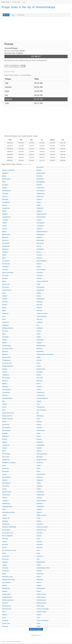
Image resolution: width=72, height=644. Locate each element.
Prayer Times (6, 2)
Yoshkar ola (6, 623)
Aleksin (4, 343)
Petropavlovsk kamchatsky (45, 354)
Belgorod (5, 381)
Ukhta (4, 311)
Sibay (38, 468)
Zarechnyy (5, 287)
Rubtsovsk (5, 436)
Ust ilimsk (5, 275)
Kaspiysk (5, 521)
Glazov (39, 202)
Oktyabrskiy (6, 246)
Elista (4, 334)
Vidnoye (5, 278)
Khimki (4, 422)
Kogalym (39, 211)
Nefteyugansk (41, 588)
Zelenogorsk (40, 287)
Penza (39, 384)
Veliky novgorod (42, 515)
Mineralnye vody (7, 577)
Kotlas (38, 565)
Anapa (4, 308)
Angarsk (39, 343)
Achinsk (5, 299)
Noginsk (5, 591)
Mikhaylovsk (40, 235)
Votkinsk (39, 498)
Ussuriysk (40, 273)
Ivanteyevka (6, 208)
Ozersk (39, 246)
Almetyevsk (40, 167)
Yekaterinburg (6, 346)
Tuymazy (5, 270)
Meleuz (4, 232)
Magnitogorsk (41, 562)
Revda (4, 255)
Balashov (5, 352)
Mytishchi (39, 237)
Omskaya (40, 322)
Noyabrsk (5, 603)
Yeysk (38, 623)
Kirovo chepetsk (7, 536)
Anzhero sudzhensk (8, 170)
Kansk (38, 419)
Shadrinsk (40, 480)
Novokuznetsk (41, 597)
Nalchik (4, 585)
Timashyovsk (41, 407)
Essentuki (5, 199)
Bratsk (39, 357)
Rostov (39, 436)
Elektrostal (40, 197)
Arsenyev (39, 302)
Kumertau (5, 220)
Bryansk (39, 360)
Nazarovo (5, 240)
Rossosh (39, 255)
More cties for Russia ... (36, 629)
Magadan (5, 562)
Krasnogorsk (6, 530)
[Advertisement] (36, 29)
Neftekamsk (6, 588)
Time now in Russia (9, 72)
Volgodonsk (40, 507)
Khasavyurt (40, 416)
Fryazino (39, 199)
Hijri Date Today (16, 2)
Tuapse (39, 401)
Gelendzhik (40, 492)
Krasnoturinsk (41, 217)
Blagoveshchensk (8, 366)
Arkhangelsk (40, 299)
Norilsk (39, 591)
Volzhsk (39, 278)
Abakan (4, 296)
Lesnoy (4, 226)
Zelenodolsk (40, 445)
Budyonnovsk (41, 369)
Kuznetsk (5, 545)
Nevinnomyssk (7, 609)
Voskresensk (6, 504)
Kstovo (39, 366)
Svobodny (40, 442)
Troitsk (39, 390)
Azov (4, 293)
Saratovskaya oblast (43, 568)
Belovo (4, 176)
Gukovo (5, 205)
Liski (38, 559)
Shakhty (5, 480)
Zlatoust (5, 442)
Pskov (38, 363)
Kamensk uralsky (42, 527)
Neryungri (5, 568)
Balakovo (5, 354)
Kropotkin (40, 533)
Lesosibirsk (40, 226)
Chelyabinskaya (7, 398)
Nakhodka (40, 580)
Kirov (38, 550)
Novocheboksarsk (42, 398)
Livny (38, 618)
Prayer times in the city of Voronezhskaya (28, 7)
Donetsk (5, 197)
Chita (4, 410)
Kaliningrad (6, 524)
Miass (4, 574)
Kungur (39, 220)
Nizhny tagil (40, 606)
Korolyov (39, 542)
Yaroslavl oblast (42, 612)
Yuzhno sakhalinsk (42, 621)
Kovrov (4, 547)
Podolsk (5, 369)
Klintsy (4, 211)
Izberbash (40, 328)
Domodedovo (6, 428)
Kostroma (40, 545)
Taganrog (5, 387)
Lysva (4, 618)
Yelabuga (5, 626)
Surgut (39, 466)
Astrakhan (5, 337)
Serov (38, 471)
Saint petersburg (42, 454)
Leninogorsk (40, 223)
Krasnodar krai (41, 530)
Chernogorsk (41, 191)
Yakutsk (5, 615)
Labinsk (5, 223)
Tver (4, 401)
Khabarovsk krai (7, 416)
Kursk (38, 539)
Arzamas (5, 302)
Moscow (39, 571)
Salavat (39, 451)
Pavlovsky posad (7, 349)
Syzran (4, 474)
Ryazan (39, 439)
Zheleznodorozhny (8, 413)
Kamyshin (40, 524)
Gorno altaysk (7, 492)
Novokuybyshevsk (8, 600)
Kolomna (39, 547)
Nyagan (39, 585)
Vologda (39, 509)
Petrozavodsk (6, 357)
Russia (13, 15)
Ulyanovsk (5, 322)
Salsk (4, 258)
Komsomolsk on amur (9, 550)
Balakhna (39, 349)
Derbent (39, 422)
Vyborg (4, 515)
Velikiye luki (6, 518)
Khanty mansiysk (8, 419)
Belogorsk (5, 173)
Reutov (39, 252)
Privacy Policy (35, 635)
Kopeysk (5, 214)
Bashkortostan (41, 346)
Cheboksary (40, 392)
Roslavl (4, 439)
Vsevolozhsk (6, 495)
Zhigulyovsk (40, 290)
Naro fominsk (6, 583)
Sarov (4, 451)
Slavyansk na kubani (9, 463)
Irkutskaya (5, 325)
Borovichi (5, 185)
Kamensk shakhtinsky (9, 527)
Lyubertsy (5, 621)
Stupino (39, 264)
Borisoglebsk (41, 182)
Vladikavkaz (40, 495)
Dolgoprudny (41, 194)
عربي (24, 2)
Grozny (4, 489)
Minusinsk (5, 237)
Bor (38, 413)
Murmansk (5, 571)
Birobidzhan (40, 179)
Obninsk (39, 308)
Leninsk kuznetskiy (43, 609)
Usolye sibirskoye (8, 273)
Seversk (39, 258)
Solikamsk (5, 468)
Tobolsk (4, 404)
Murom (39, 577)
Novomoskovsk (41, 600)
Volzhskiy (39, 504)
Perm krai (40, 378)
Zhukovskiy (6, 445)
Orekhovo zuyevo (42, 314)
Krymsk (39, 536)
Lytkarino (39, 229)
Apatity (39, 293)
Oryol (4, 319)
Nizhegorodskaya (8, 328)
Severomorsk (6, 477)
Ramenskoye (41, 430)
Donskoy (39, 428)
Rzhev (39, 433)
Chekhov (5, 395)
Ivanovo (39, 331)
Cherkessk (5, 486)
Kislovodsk (5, 556)
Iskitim (39, 205)
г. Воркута (5, 501)
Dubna (39, 296)
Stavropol (40, 457)
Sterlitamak (6, 460)
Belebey (5, 384)
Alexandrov (40, 340)
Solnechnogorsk (42, 261)
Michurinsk (40, 574)
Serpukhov (5, 471)
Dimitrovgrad (6, 430)
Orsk (4, 316)
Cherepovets (41, 395)
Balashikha (40, 352)
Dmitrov (39, 425)
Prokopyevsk (6, 360)
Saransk (39, 448)
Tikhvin (39, 267)
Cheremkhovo (7, 191)
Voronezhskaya (41, 501)
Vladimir (5, 498)
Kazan (39, 518)
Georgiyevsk (6, 202)
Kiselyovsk (40, 208)
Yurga (38, 284)
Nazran (39, 583)
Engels (39, 337)
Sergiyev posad (41, 460)
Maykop (5, 565)
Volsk (4, 509)
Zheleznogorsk (7, 290)
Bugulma (39, 185)
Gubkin (39, 489)
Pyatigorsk (5, 375)
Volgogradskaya (7, 507)
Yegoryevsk (6, 284)
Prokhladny (40, 249)
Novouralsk (40, 243)
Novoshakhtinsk (7, 597)
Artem (38, 334)
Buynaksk (40, 372)
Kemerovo (40, 556)
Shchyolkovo (6, 483)
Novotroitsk (6, 243)
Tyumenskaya (6, 390)
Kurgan (4, 542)
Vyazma (39, 512)
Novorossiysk (6, 594)
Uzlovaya (39, 275)
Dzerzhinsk (6, 425)
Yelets (38, 626)
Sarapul (5, 448)
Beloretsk (39, 381)
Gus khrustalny (41, 410)
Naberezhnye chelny (9, 580)
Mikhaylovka (6, 235)
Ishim (4, 612)
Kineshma (5, 559)
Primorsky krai (7, 363)
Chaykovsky (6, 392)
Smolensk (40, 463)
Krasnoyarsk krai (7, 533)
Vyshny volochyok (42, 281)
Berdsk (39, 375)
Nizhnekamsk (6, 606)
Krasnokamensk (42, 214)
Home (6, 15)
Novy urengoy (41, 270)
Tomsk (4, 407)
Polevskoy (5, 249)
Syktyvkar (40, 477)
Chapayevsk (40, 188)
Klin (38, 325)
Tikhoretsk (5, 267)
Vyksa (4, 281)
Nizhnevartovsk (41, 603)
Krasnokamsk (6, 217)
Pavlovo (5, 372)
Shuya (39, 483)
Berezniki (39, 176)
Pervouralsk (6, 378)
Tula (38, 404)
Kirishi (4, 553)
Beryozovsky (6, 179)
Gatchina (39, 486)
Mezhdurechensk (42, 232)
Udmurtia (39, 311)
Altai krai (39, 305)
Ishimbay (5, 331)
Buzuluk (5, 188)
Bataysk (39, 170)
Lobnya (4, 229)
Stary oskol (6, 457)
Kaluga (39, 521)
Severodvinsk (41, 474)
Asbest (4, 340)
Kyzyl (38, 553)
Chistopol (5, 194)
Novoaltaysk (40, 240)
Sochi (4, 466)
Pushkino (5, 252)
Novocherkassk (41, 594)
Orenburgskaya (41, 316)
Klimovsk (5, 539)
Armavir (5, 305)
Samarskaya (6, 454)
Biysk (4, 182)
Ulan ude (39, 319)
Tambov (39, 387)
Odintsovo (5, 314)
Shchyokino (6, 261)
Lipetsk (39, 615)
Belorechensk (41, 173)
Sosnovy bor (6, 264)
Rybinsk (5, 433)
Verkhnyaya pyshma (9, 512)
